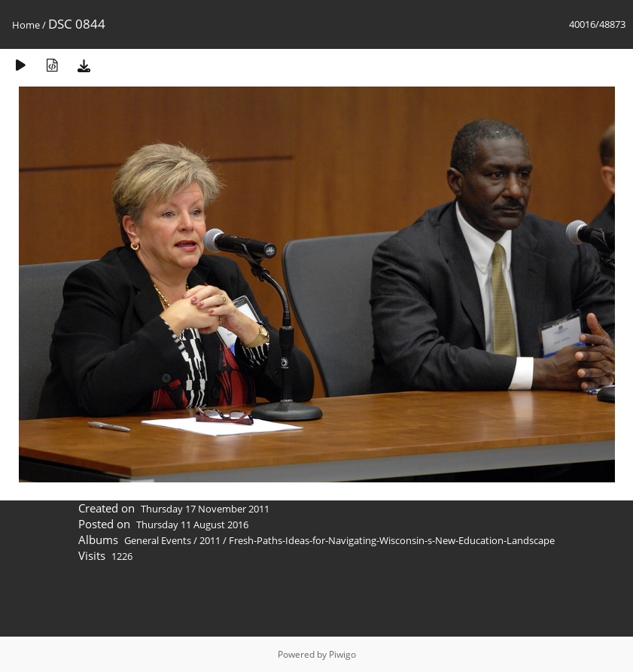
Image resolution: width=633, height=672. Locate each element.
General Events (158, 540)
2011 (210, 540)
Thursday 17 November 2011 (205, 509)
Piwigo (342, 654)
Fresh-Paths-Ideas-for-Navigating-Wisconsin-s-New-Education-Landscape (392, 540)
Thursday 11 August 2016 (192, 525)
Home (26, 25)
